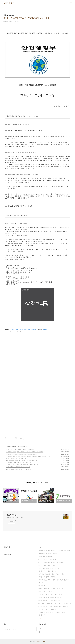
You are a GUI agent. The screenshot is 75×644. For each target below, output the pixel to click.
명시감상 (58, 568)
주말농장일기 (43, 592)
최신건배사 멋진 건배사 (46, 556)
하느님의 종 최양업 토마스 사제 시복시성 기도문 (52, 612)
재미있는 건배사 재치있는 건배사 (48, 595)
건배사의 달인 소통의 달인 (62, 606)
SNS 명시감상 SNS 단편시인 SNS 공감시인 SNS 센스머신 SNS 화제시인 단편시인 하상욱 (54, 552)
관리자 (44, 641)
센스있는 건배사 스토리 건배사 (47, 609)
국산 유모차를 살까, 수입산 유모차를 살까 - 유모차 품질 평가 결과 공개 (25, 452)
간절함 (62, 595)
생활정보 (9, 446)
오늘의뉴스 (15, 446)
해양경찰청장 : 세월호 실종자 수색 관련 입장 (18, 467)
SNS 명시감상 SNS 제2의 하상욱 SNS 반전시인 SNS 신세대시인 (54, 581)
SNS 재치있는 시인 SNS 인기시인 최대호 (51, 597)
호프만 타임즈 (9, 3)
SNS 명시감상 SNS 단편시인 (47, 562)
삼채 (50, 592)
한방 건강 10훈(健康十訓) (46, 574)
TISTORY (38, 641)
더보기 (40, 618)
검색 (35, 629)
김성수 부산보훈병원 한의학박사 (48, 603)
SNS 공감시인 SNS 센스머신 (47, 565)
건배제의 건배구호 (44, 577)
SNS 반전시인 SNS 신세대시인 (48, 571)
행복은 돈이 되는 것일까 (46, 606)
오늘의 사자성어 (61, 574)
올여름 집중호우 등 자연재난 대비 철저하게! (18, 463)
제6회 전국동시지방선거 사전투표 (15, 458)
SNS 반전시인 (43, 615)
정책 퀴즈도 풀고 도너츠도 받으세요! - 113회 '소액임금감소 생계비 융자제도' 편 (27, 456)
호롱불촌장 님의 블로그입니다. (15, 518)
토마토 (54, 577)
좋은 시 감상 (43, 586)
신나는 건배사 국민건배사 (46, 568)
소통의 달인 (61, 562)
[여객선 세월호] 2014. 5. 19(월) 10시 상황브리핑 (19, 469)
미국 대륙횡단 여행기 (65, 603)
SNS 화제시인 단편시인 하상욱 (48, 559)
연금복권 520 (56, 600)
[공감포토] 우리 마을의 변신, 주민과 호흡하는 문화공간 (21, 461)
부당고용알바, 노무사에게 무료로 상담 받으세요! (19, 450)
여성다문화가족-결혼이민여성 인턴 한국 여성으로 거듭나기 (22, 454)
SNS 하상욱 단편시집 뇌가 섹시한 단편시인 (51, 589)
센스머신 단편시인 (44, 600)
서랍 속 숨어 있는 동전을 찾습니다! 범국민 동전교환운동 (21, 465)
